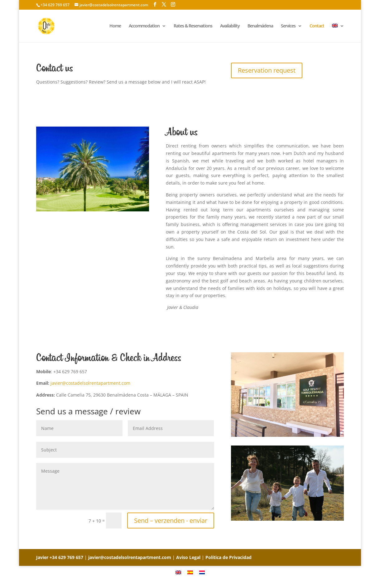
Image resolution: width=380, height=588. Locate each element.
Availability (230, 26)
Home (115, 26)
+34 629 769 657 (66, 557)
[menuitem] (338, 33)
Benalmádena (260, 26)
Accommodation (144, 26)
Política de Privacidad (228, 557)
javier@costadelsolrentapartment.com (90, 383)
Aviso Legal (188, 557)
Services (288, 26)
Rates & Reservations (193, 26)
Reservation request (267, 70)
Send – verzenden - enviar (171, 521)
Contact (317, 26)
